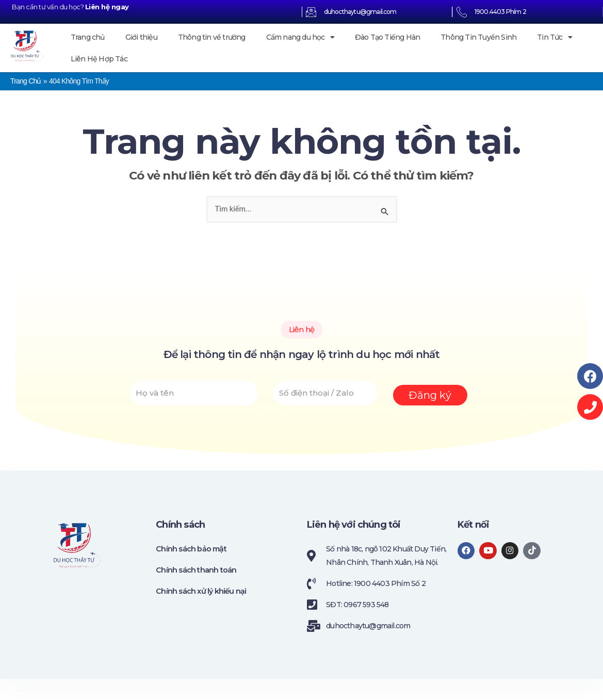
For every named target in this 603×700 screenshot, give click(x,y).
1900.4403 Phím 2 (500, 12)
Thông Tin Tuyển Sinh (478, 37)
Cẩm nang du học (300, 37)
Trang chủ (88, 37)
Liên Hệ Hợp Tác (99, 59)
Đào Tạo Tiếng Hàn (387, 37)
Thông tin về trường (212, 37)
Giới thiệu (141, 37)
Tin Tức (555, 37)
